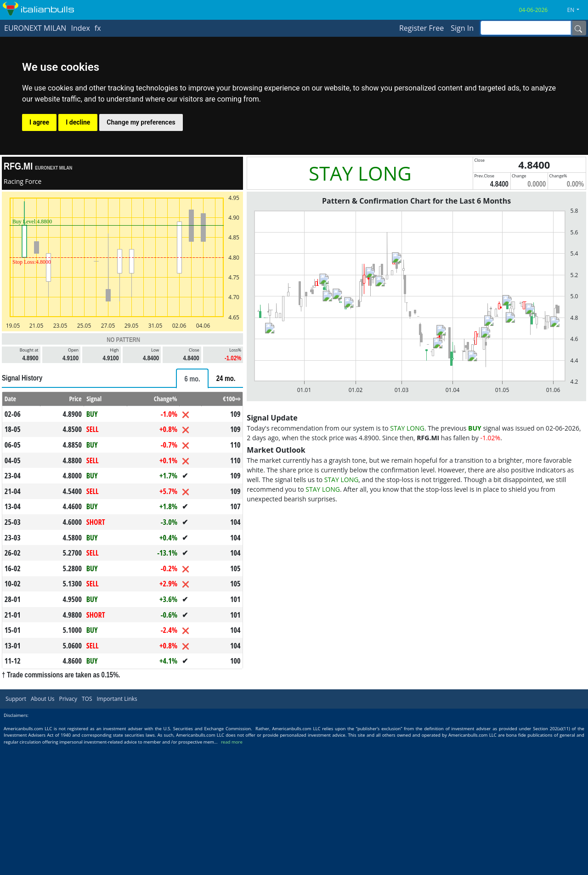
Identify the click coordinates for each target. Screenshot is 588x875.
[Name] (578, 28)
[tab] (192, 378)
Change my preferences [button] (141, 122)
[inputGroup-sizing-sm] (526, 28)
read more (232, 742)
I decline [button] (78, 122)
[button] (577, 10)
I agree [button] (39, 122)
